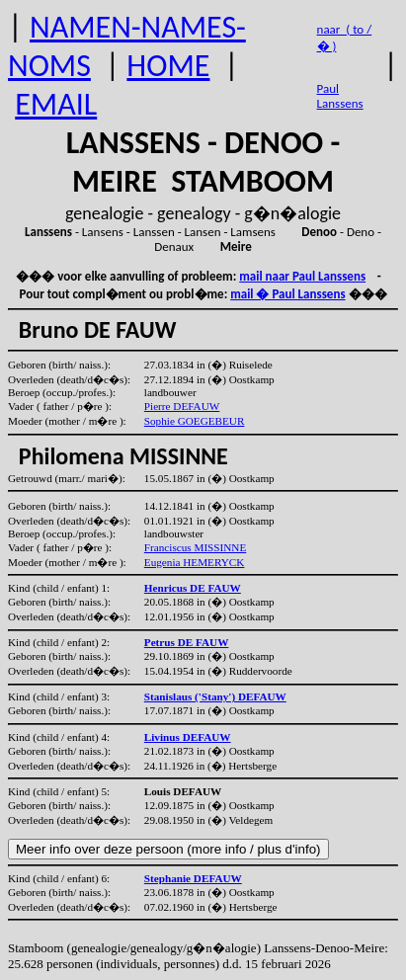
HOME (168, 66)
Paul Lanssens (340, 96)
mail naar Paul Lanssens (302, 276)
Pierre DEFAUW (182, 406)
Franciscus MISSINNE (195, 547)
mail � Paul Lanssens (287, 294)
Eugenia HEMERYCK (195, 562)
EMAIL (56, 104)
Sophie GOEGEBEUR (195, 421)
